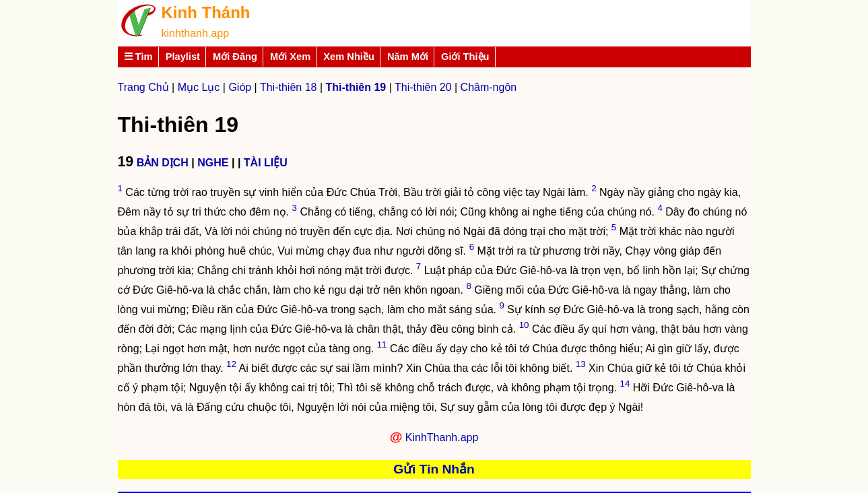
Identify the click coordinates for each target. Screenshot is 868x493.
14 (625, 384)
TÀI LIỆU (266, 163)
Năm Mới (408, 57)
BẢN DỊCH (163, 163)
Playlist (183, 57)
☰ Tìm (138, 57)
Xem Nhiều (349, 57)
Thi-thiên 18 (289, 87)
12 (231, 364)
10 (524, 325)
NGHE (213, 163)
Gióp (240, 87)
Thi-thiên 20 (423, 87)
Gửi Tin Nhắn (434, 469)
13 (581, 364)
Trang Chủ (143, 87)
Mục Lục (199, 87)
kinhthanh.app (196, 33)
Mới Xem (290, 57)
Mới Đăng (235, 57)
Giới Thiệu (465, 57)
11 (382, 344)
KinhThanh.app (442, 437)
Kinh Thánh (206, 12)
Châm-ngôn (489, 87)
